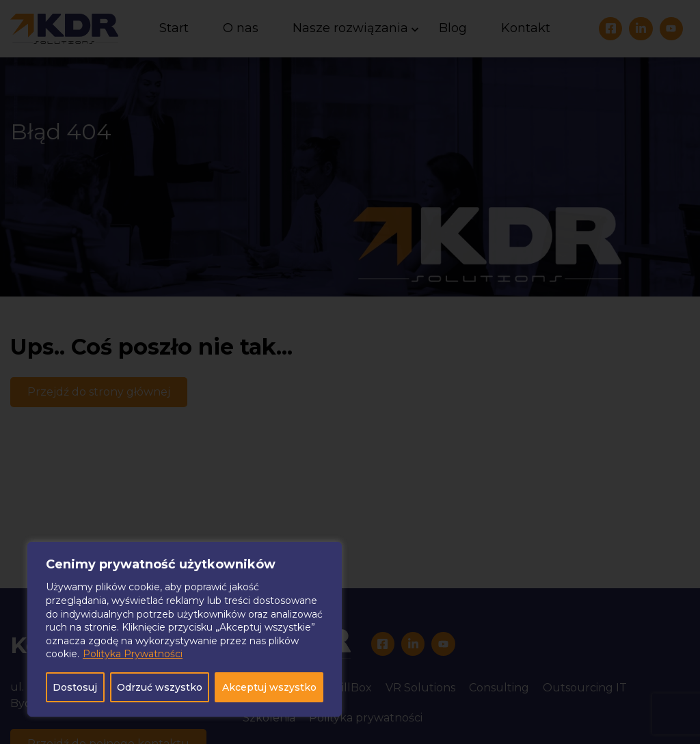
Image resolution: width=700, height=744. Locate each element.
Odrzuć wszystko (160, 687)
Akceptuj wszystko (269, 687)
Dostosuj (75, 687)
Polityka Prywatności (133, 654)
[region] (185, 629)
